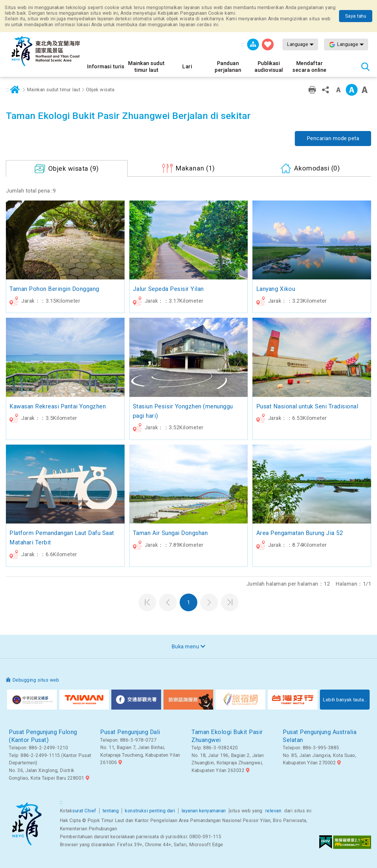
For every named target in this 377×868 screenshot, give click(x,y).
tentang (111, 811)
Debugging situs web (36, 680)
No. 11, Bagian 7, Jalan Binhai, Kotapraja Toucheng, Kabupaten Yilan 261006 (140, 755)
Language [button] (297, 44)
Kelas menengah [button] (352, 90)
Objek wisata (100, 90)
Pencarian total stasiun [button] (365, 67)
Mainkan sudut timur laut (53, 90)
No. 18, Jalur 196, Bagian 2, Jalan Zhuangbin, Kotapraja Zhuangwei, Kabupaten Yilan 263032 (228, 763)
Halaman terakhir (230, 602)
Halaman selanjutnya (209, 602)
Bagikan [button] (325, 90)
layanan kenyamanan (204, 811)
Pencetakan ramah (312, 90)
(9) (74, 168)
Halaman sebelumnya (168, 602)
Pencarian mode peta (333, 138)
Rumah (15, 90)
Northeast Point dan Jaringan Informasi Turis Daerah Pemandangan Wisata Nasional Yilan (46, 51)
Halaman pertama (147, 602)
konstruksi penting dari (150, 811)
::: (243, 44)
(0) (317, 168)
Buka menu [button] (186, 646)
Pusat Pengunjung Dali (130, 732)
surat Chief (84, 811)
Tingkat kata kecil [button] (338, 90)
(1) (195, 168)
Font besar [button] (365, 90)
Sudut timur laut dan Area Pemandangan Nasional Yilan (27, 824)
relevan (273, 811)
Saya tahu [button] (356, 16)
